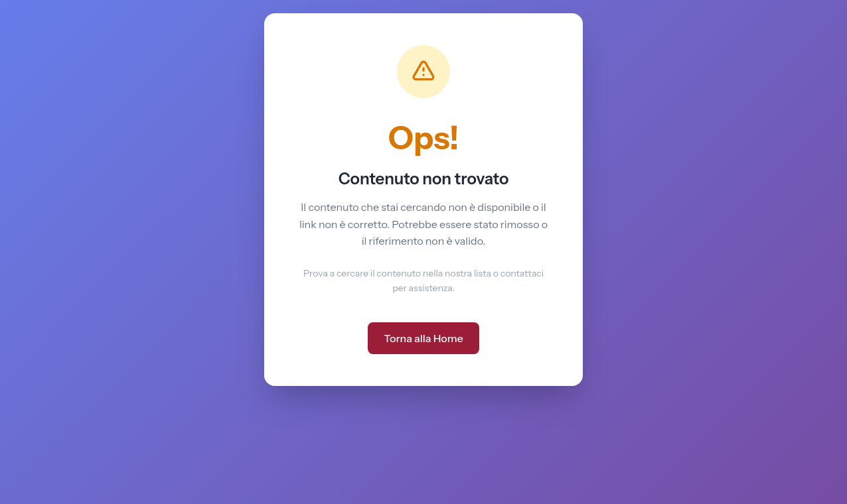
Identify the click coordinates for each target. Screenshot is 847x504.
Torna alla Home (424, 338)
